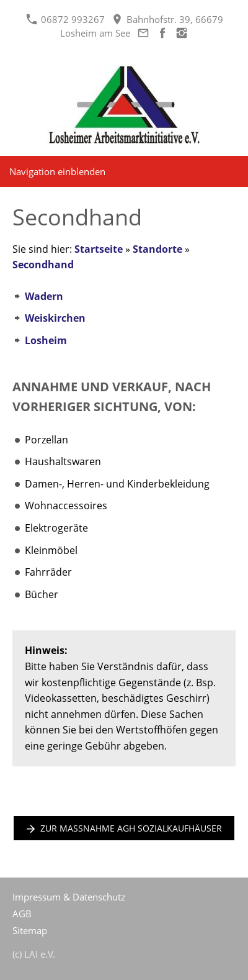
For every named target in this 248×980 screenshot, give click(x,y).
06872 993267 (65, 19)
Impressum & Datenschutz (69, 897)
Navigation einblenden (57, 171)
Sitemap (30, 930)
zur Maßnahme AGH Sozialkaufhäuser (124, 828)
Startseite (99, 249)
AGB (22, 914)
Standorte (157, 249)
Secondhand (43, 265)
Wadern (44, 296)
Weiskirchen (55, 318)
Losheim (46, 340)
